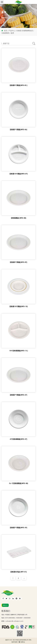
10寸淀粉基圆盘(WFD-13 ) (19, 351)
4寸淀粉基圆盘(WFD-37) (18, 439)
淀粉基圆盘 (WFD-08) (19, 218)
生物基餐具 (5, 33)
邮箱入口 (5, 605)
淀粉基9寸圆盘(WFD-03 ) (18, 85)
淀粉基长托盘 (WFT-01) (19, 572)
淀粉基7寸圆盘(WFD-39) (18, 528)
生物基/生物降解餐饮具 (25, 31)
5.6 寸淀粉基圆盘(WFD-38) (19, 483)
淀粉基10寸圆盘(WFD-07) (19, 174)
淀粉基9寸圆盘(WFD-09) (18, 262)
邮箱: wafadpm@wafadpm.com (12, 621)
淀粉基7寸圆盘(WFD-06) (18, 129)
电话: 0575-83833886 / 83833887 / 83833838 (16, 618)
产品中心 (12, 31)
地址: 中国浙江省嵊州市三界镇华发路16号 (14, 615)
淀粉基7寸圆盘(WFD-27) (18, 395)
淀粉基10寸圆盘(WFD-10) (19, 306)
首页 (6, 31)
